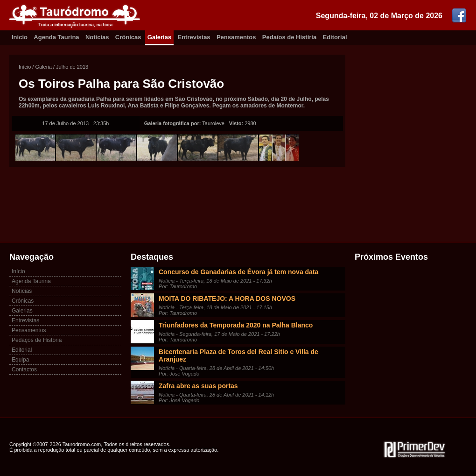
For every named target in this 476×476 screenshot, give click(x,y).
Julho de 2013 (72, 67)
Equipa (20, 360)
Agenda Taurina (56, 37)
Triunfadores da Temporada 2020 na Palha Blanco (236, 325)
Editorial (335, 37)
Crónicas (128, 37)
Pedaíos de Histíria (289, 37)
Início (25, 67)
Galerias (159, 37)
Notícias (97, 37)
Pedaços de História (37, 340)
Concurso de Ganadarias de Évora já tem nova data (238, 272)
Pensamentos (236, 37)
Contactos (24, 369)
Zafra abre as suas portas (198, 386)
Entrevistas (194, 37)
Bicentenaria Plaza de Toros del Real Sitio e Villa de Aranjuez (238, 355)
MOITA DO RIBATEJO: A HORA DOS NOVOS (227, 298)
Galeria (43, 67)
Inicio (20, 37)
